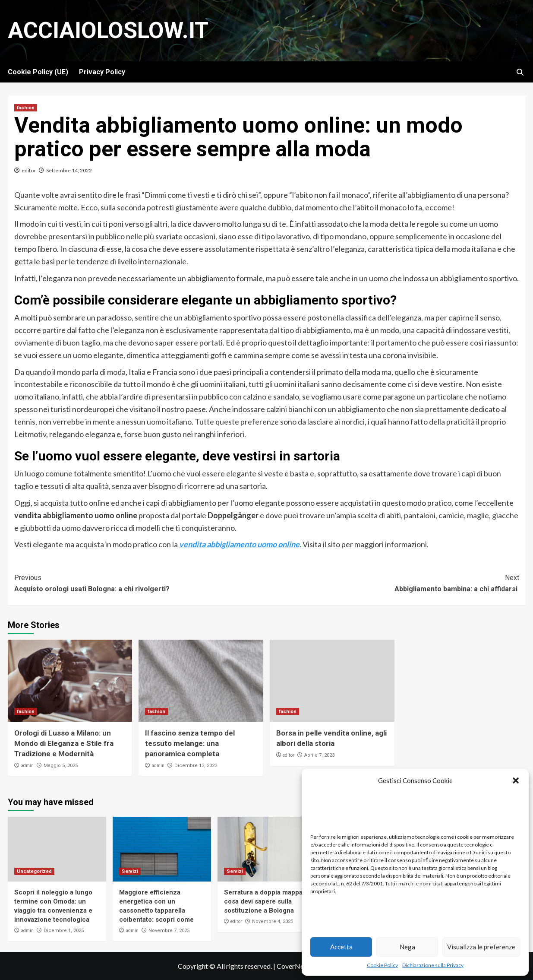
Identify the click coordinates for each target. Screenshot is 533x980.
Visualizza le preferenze (481, 947)
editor (29, 170)
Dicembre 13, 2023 (196, 766)
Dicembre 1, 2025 (64, 931)
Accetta (341, 947)
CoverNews (294, 966)
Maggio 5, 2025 (61, 766)
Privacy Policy (102, 72)
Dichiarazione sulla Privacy (433, 965)
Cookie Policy (382, 965)
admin (27, 765)
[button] (516, 780)
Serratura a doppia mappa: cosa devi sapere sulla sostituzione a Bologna (264, 901)
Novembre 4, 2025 (273, 921)
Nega (407, 947)
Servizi (130, 871)
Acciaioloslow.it (108, 30)
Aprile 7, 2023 (319, 755)
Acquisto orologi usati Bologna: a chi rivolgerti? (140, 583)
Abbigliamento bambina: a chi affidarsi (393, 583)
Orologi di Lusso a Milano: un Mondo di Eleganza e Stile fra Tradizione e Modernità (64, 743)
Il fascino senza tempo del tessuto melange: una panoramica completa (190, 743)
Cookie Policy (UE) (38, 72)
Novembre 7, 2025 (169, 931)
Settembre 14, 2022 (69, 170)
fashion (26, 108)
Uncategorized (34, 871)
